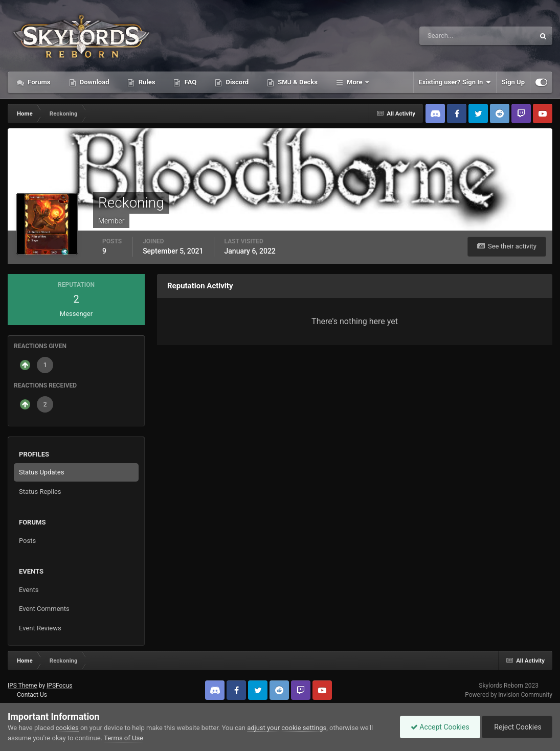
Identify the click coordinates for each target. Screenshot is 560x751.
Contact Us (32, 695)
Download (94, 82)
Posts (27, 541)
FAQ (189, 82)
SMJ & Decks (297, 82)
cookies (67, 728)
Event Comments (44, 609)
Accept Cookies (440, 727)
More (355, 82)
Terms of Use (124, 738)
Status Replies (40, 492)
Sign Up (513, 82)
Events (29, 590)
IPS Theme (23, 686)
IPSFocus (59, 686)
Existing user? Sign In (455, 82)
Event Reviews (40, 628)
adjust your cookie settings (287, 728)
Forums (38, 82)
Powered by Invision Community (509, 695)
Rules (146, 82)
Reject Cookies (517, 727)
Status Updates (41, 472)
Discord (236, 82)
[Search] (446, 36)
